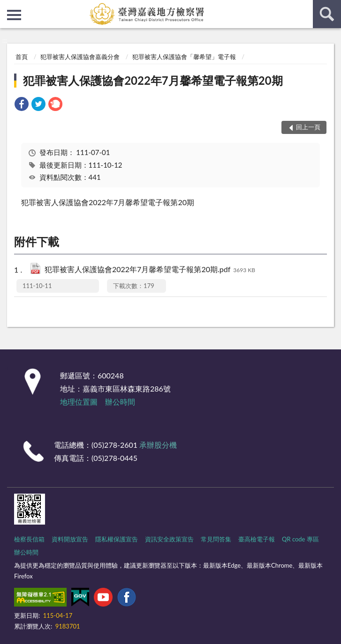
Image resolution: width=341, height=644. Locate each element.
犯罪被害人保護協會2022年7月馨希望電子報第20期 (153, 80)
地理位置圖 (79, 402)
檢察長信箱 (29, 539)
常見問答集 (216, 539)
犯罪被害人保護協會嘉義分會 (80, 57)
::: (8, 7)
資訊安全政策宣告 (169, 539)
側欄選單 (14, 15)
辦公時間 (120, 402)
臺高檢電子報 (257, 539)
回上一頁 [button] (308, 127)
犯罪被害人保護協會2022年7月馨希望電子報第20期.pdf (150, 270)
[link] (22, 105)
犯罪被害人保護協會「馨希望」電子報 (184, 57)
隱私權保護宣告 (117, 539)
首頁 (22, 57)
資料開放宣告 (70, 539)
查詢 (327, 14)
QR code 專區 (300, 539)
